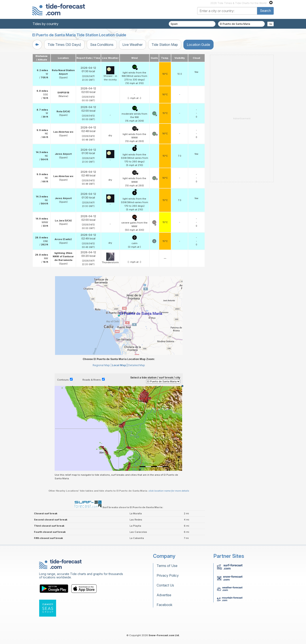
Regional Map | (102, 365)
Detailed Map (137, 365)
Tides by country (45, 24)
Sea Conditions (102, 45)
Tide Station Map (165, 45)
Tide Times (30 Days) (64, 45)
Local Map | (120, 365)
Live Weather (132, 45)
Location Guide (198, 45)
